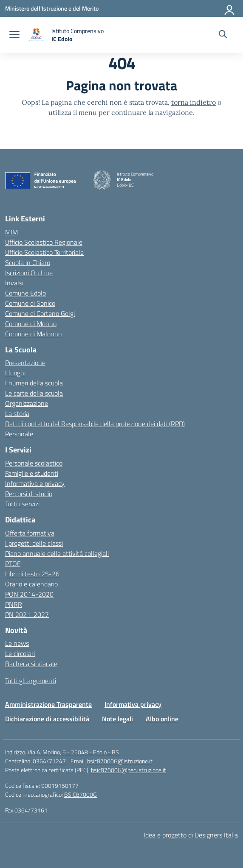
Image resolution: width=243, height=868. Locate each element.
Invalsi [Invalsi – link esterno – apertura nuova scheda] (14, 283)
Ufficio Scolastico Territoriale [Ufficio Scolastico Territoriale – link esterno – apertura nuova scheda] (44, 252)
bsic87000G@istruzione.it (120, 761)
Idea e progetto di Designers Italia (191, 835)
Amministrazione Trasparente (48, 704)
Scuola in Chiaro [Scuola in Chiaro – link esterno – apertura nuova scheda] (28, 262)
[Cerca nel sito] (223, 35)
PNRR (14, 604)
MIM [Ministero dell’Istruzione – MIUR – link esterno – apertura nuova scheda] (11, 232)
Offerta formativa (30, 533)
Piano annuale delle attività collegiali (57, 553)
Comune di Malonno (33, 334)
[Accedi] (230, 8)
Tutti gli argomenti (31, 681)
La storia (17, 413)
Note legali (117, 719)
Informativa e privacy (35, 483)
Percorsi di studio (29, 494)
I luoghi (15, 373)
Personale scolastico (34, 463)
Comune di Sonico (30, 303)
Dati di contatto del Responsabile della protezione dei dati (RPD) (95, 424)
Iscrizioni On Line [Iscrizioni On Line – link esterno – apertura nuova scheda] (29, 273)
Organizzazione (27, 403)
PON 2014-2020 (29, 594)
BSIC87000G (81, 794)
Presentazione (25, 363)
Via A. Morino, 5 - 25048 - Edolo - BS (73, 752)
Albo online (162, 719)
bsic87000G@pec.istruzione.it (129, 770)
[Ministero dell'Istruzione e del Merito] (52, 8)
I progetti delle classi (34, 543)
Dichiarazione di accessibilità (47, 719)
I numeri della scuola (34, 383)
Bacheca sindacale (31, 664)
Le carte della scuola (34, 393)
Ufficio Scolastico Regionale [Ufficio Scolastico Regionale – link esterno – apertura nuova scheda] (44, 242)
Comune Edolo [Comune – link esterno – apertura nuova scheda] (25, 293)
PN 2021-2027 (27, 614)
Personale (19, 434)
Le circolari (20, 653)
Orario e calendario (31, 584)
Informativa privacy (133, 704)
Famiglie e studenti (32, 473)
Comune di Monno (31, 324)
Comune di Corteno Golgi (40, 313)
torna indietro (194, 102)
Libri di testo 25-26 (32, 574)
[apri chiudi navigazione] (14, 35)
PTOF (13, 564)
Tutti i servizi (22, 504)
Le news (17, 643)
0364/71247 (49, 761)
